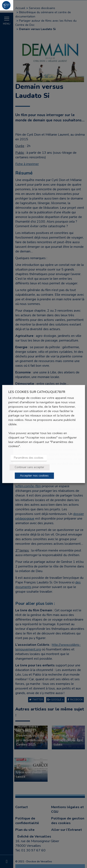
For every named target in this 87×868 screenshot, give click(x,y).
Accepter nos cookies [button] (34, 476)
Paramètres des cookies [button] (29, 458)
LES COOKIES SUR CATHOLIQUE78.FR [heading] (37, 392)
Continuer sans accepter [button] (29, 467)
